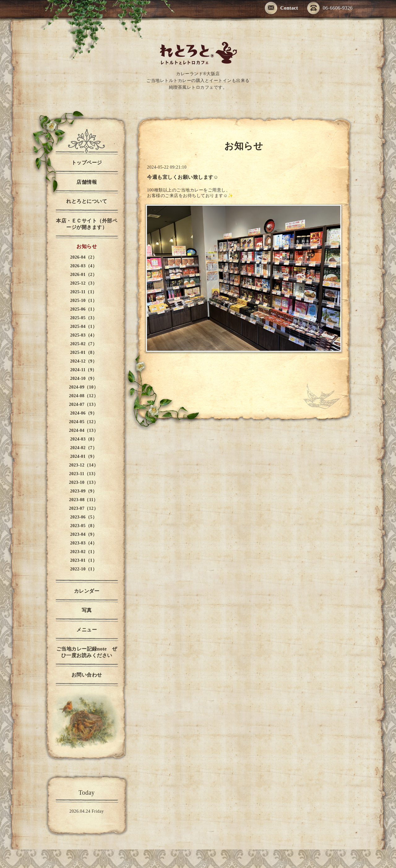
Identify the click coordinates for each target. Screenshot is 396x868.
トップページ (87, 163)
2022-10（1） (84, 569)
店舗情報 (87, 182)
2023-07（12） (84, 508)
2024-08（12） (84, 396)
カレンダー (87, 591)
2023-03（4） (84, 543)
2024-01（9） (84, 456)
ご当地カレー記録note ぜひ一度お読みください (87, 652)
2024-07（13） (84, 404)
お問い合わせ (87, 675)
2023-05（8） (84, 526)
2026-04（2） (84, 257)
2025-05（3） (84, 318)
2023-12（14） (84, 465)
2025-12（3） (84, 283)
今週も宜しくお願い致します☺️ (183, 177)
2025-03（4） (84, 335)
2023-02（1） (84, 552)
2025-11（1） (84, 292)
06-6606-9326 (330, 9)
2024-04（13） (84, 430)
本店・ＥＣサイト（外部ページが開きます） (87, 224)
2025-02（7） (84, 344)
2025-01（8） (84, 352)
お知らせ (87, 246)
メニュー (87, 630)
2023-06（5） (84, 517)
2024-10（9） (84, 378)
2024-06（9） (84, 413)
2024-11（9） (84, 370)
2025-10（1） (84, 301)
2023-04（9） (84, 534)
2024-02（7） (84, 448)
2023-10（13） (84, 482)
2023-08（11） (83, 500)
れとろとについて (87, 201)
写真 (87, 610)
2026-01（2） (84, 275)
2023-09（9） (84, 491)
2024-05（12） (84, 422)
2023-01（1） (84, 560)
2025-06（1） (84, 309)
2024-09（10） (84, 387)
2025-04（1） (84, 327)
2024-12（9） (84, 361)
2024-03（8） (84, 439)
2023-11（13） (83, 474)
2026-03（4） (84, 266)
